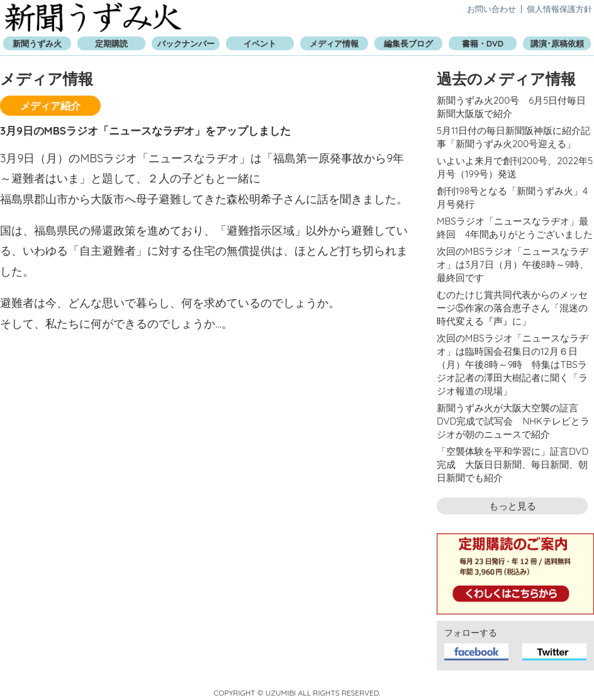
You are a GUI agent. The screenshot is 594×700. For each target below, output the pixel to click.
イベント (260, 43)
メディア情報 (334, 43)
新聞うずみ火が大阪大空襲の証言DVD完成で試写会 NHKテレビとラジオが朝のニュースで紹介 (513, 421)
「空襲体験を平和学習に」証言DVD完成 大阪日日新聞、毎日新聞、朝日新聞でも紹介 (513, 464)
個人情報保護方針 (559, 9)
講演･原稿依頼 (557, 43)
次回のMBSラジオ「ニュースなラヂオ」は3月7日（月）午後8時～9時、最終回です (513, 264)
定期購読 (111, 43)
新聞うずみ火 (93, 17)
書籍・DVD (483, 43)
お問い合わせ (491, 9)
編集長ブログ (408, 43)
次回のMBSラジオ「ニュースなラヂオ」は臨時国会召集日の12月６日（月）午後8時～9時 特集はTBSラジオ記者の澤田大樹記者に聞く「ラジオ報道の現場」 (513, 364)
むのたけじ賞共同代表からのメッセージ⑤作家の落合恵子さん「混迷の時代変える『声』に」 (512, 308)
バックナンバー (186, 43)
